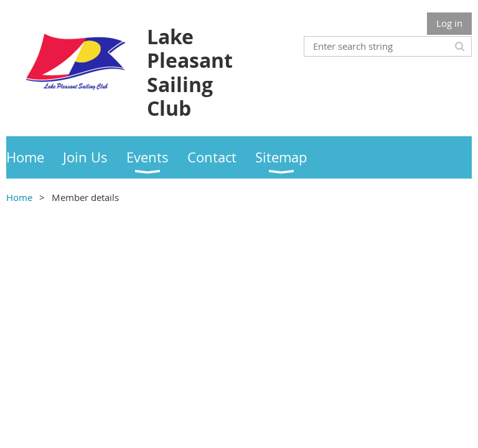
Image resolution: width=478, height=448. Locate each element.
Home (19, 197)
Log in (449, 23)
